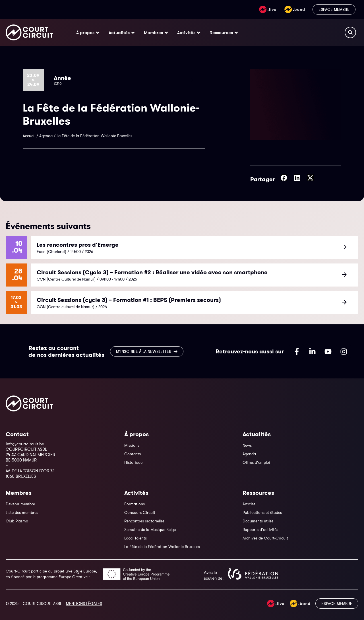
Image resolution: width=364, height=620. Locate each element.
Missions (132, 445)
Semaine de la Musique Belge (150, 530)
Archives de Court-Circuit (265, 538)
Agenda (46, 136)
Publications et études (262, 512)
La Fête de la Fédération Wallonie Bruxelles (162, 547)
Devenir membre (20, 504)
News (247, 445)
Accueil (29, 136)
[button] (284, 178)
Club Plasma (17, 521)
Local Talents (136, 538)
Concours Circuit (140, 512)
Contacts (133, 454)
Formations (135, 504)
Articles (249, 504)
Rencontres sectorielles (144, 521)
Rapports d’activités (260, 530)
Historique (133, 462)
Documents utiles (258, 521)
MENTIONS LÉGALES (84, 603)
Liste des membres (22, 512)
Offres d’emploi (256, 462)
